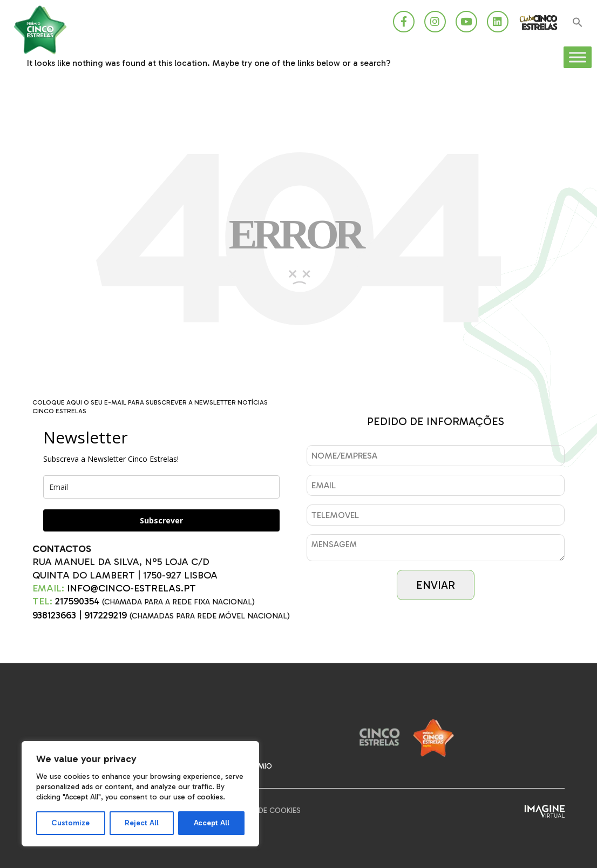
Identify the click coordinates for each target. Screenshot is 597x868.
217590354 (77, 601)
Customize (70, 823)
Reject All (142, 823)
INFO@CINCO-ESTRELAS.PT (131, 588)
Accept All (212, 823)
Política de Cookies (263, 810)
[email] (161, 487)
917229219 (106, 615)
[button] (578, 23)
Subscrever (161, 520)
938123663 (54, 615)
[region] (140, 794)
